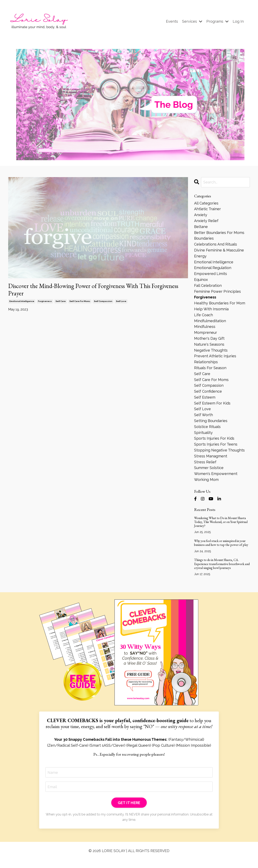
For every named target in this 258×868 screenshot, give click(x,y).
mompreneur (206, 332)
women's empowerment (216, 474)
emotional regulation (213, 268)
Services (192, 21)
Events (172, 21)
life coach (204, 315)
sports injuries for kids (214, 438)
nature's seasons (209, 344)
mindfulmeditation (210, 321)
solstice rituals (207, 427)
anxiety (201, 215)
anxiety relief (206, 221)
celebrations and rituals (216, 244)
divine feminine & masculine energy (219, 253)
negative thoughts (211, 350)
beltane (201, 227)
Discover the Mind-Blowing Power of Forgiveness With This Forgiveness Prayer (93, 290)
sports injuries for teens (216, 444)
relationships (206, 362)
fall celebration (208, 285)
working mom (206, 480)
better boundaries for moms (219, 233)
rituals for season (210, 368)
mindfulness (205, 327)
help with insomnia (211, 309)
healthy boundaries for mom (220, 303)
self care (61, 301)
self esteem (205, 397)
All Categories (206, 203)
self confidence (208, 391)
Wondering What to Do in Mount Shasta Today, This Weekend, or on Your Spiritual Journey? (221, 522)
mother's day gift (209, 338)
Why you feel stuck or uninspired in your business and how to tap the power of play (221, 543)
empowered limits (211, 274)
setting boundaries (211, 421)
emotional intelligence (22, 301)
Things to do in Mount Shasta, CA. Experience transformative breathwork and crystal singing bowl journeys (222, 564)
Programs (217, 21)
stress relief (205, 462)
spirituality (203, 433)
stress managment (211, 456)
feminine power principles (217, 291)
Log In (238, 21)
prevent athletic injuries (215, 356)
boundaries (204, 238)
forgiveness (45, 301)
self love (121, 301)
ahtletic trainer (207, 209)
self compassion (103, 301)
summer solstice (209, 468)
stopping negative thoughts (219, 450)
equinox (201, 280)
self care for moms (80, 301)
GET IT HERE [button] (129, 803)
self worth (204, 415)
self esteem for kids (212, 403)
